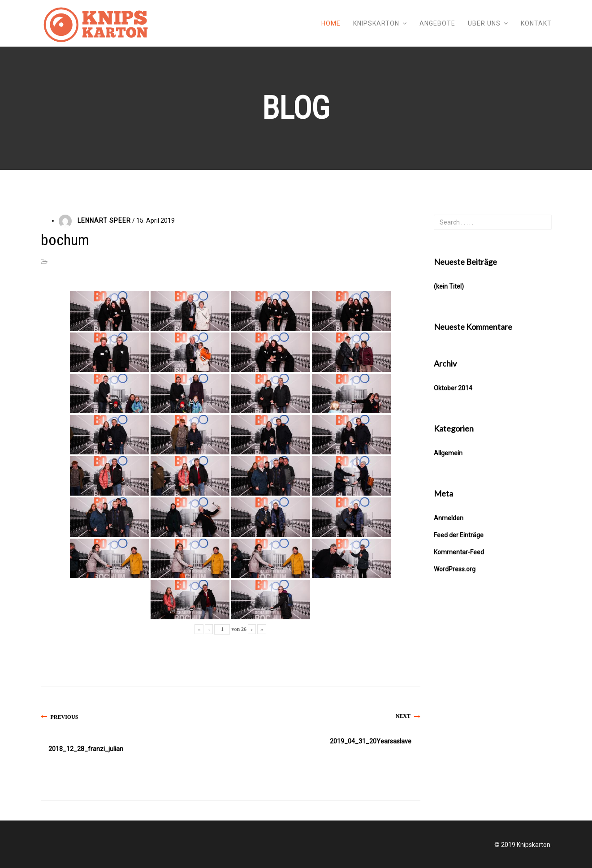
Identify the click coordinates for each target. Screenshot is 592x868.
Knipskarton (376, 23)
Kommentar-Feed (459, 552)
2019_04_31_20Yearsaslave (371, 741)
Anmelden (449, 518)
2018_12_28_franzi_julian (86, 749)
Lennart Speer (104, 220)
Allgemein (448, 453)
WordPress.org (455, 569)
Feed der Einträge (459, 535)
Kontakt (536, 23)
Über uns (484, 23)
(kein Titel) (449, 286)
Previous (65, 717)
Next (403, 716)
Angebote (437, 23)
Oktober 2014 (453, 388)
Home (331, 23)
